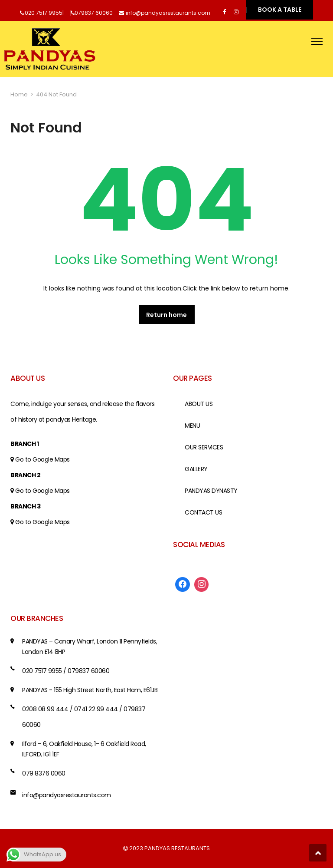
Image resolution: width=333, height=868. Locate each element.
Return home (166, 315)
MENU (192, 426)
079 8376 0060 (44, 773)
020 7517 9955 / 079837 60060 (66, 671)
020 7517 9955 (44, 13)
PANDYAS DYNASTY (211, 491)
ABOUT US (199, 404)
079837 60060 (94, 13)
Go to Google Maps (42, 459)
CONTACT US (203, 512)
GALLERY (196, 469)
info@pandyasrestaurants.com (168, 13)
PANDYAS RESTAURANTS (177, 848)
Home (19, 94)
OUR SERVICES (204, 447)
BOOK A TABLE (280, 10)
